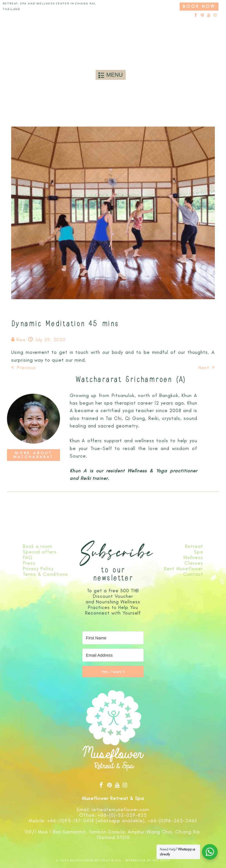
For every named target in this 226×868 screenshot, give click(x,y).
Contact (193, 574)
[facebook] (196, 15)
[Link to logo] (111, 40)
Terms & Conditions (45, 574)
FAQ (28, 557)
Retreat (194, 546)
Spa (199, 552)
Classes (194, 563)
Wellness (193, 557)
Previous (24, 367)
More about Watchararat (33, 455)
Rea (21, 340)
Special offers (40, 552)
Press (29, 563)
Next (207, 367)
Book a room (37, 546)
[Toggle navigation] (111, 75)
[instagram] (215, 15)
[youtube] (209, 15)
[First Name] (113, 638)
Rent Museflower (183, 569)
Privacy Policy (38, 569)
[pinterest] (202, 15)
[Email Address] (113, 655)
